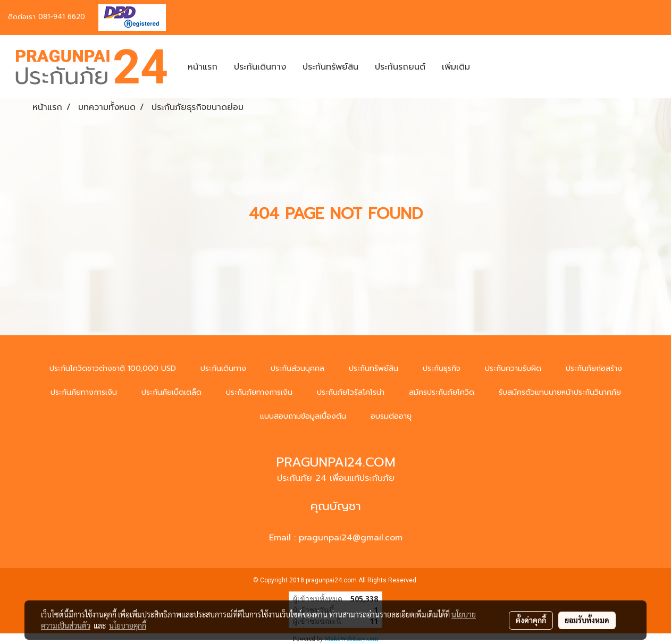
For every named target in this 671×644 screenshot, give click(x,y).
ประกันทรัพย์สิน (330, 67)
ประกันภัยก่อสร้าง (594, 368)
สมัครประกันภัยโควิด (442, 392)
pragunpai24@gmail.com (351, 538)
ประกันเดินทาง (260, 67)
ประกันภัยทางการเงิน (84, 392)
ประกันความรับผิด (513, 368)
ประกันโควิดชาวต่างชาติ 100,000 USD (113, 368)
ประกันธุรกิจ (442, 368)
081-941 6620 (62, 17)
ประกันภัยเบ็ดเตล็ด (171, 392)
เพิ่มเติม (456, 67)
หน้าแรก (203, 67)
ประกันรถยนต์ (400, 67)
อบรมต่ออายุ (391, 416)
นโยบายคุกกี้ (128, 625)
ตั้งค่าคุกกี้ (531, 620)
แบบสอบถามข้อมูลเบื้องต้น (303, 416)
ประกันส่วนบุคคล (297, 368)
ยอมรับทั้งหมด (587, 620)
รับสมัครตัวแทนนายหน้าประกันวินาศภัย (560, 392)
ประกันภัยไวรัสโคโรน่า (351, 392)
